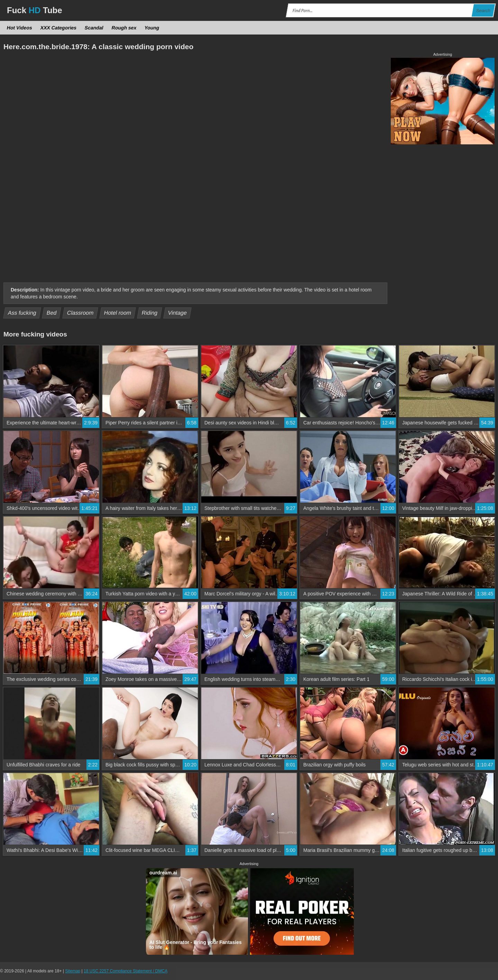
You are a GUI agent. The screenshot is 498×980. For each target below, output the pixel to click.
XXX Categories (58, 28)
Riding (149, 313)
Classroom (80, 313)
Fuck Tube (35, 10)
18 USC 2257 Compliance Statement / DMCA (126, 971)
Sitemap (73, 971)
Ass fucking (22, 313)
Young (152, 28)
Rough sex (124, 28)
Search (483, 11)
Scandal (94, 28)
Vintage (177, 313)
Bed (52, 313)
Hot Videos (20, 28)
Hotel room (118, 313)
